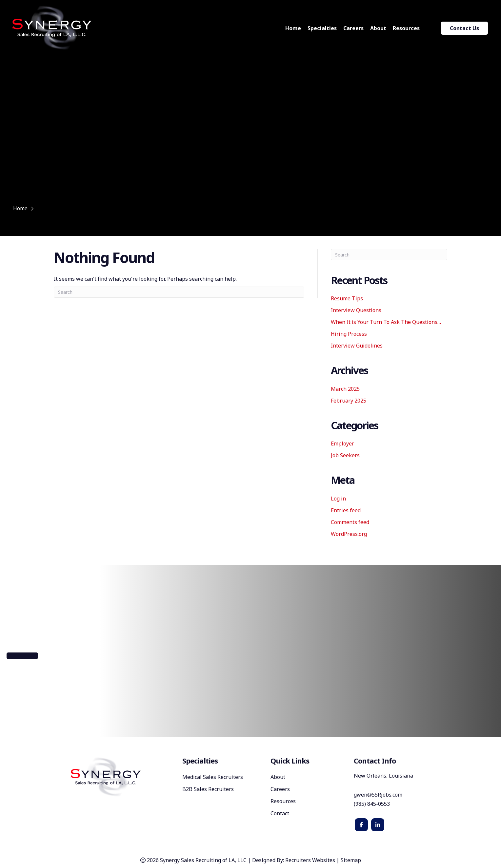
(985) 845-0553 (372, 804)
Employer (342, 443)
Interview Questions (356, 310)
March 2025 (345, 389)
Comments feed (350, 522)
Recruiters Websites (310, 860)
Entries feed (346, 510)
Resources (283, 802)
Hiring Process (349, 334)
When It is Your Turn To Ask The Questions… (386, 322)
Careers (280, 790)
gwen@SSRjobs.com (378, 795)
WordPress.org (349, 534)
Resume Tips (347, 298)
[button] (22, 656)
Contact (280, 814)
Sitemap (351, 860)
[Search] (179, 292)
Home (20, 208)
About (278, 777)
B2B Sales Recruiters (208, 790)
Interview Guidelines (357, 346)
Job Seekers (345, 455)
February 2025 (349, 401)
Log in (338, 499)
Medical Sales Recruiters (213, 777)
